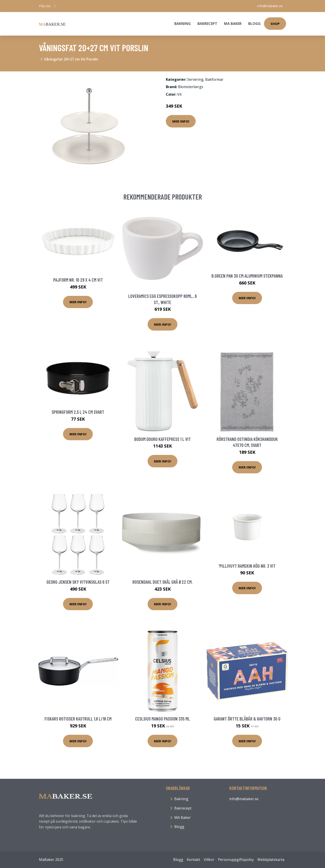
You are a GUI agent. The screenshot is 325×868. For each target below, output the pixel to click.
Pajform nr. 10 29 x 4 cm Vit (78, 280)
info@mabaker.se (270, 6)
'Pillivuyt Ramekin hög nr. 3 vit (247, 566)
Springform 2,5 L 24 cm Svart (78, 412)
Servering (195, 79)
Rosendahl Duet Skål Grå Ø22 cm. (162, 582)
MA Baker (233, 24)
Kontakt (193, 860)
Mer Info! (181, 121)
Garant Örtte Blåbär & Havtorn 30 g (247, 719)
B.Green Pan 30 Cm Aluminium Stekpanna (247, 276)
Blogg (254, 24)
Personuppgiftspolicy (236, 860)
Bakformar (214, 79)
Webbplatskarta (271, 860)
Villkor (209, 860)
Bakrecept (207, 24)
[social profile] (55, 6)
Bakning (183, 24)
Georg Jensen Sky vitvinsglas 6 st (78, 582)
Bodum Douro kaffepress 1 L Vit (162, 439)
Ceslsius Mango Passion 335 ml (162, 719)
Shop (275, 24)
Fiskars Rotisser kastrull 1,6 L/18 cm (78, 719)
